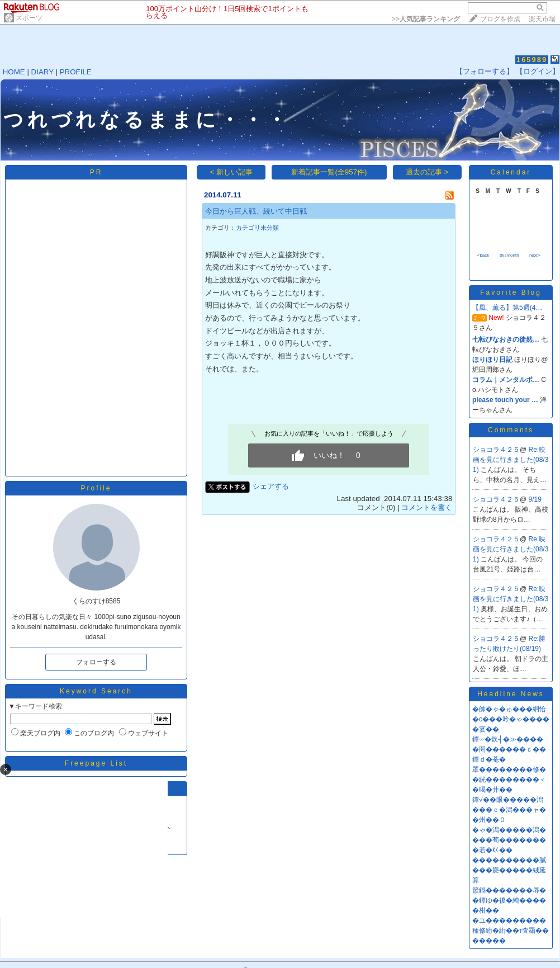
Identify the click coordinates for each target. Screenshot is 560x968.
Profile (96, 488)
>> (426, 19)
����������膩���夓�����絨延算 (509, 870)
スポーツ (29, 18)
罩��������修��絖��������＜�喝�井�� (509, 780)
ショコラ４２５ (496, 450)
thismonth (509, 255)
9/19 (535, 499)
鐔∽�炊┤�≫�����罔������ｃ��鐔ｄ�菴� (509, 749)
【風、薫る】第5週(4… (507, 308)
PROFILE (76, 72)
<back (483, 255)
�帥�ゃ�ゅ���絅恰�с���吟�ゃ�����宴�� (511, 719)
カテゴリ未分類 (257, 228)
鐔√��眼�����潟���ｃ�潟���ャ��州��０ (509, 810)
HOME (14, 72)
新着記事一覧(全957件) (329, 172)
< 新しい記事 (232, 172)
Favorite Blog (511, 292)
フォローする (96, 662)
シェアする (271, 486)
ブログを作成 (500, 19)
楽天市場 (542, 19)
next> (535, 255)
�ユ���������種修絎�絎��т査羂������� (511, 931)
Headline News (511, 694)
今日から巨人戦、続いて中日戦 (256, 211)
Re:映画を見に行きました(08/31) (511, 460)
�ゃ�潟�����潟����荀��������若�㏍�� (509, 840)
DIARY (42, 72)
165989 (532, 60)
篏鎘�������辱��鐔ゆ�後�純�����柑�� (509, 900)
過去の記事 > (427, 172)
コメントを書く (427, 507)
